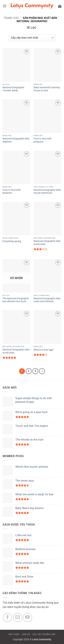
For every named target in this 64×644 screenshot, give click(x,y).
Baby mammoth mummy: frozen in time (47, 89)
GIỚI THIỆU (14, 634)
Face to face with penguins (43, 140)
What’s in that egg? (44, 350)
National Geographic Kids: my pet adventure (47, 191)
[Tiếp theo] (42, 371)
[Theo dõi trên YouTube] (28, 618)
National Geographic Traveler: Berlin (13, 89)
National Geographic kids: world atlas (47, 243)
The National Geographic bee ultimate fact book (16, 300)
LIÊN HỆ (26, 634)
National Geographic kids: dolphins (16, 140)
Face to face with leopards (12, 191)
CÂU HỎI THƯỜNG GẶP (44, 634)
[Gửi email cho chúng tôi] (18, 618)
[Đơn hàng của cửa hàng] (32, 38)
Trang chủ (11, 18)
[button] (5, 6)
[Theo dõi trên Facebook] (8, 618)
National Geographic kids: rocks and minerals (47, 300)
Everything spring (12, 241)
